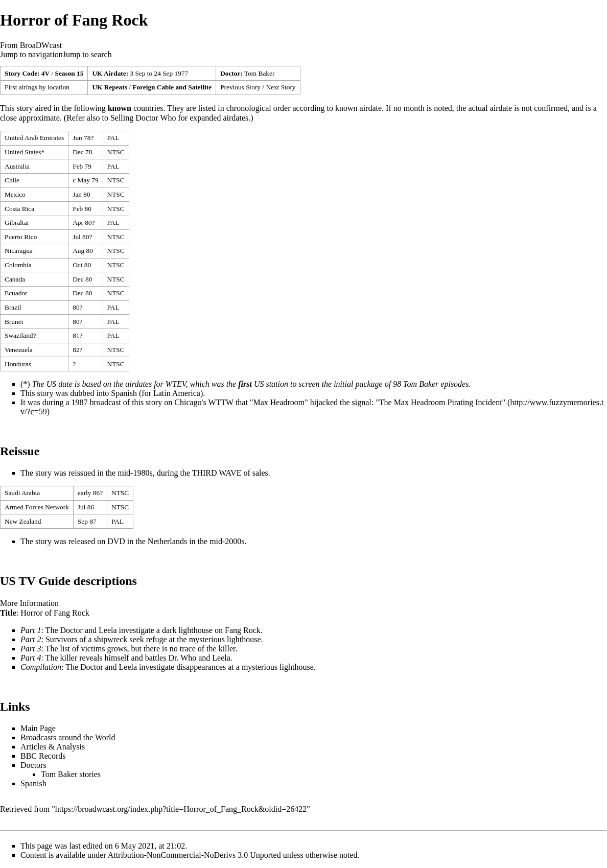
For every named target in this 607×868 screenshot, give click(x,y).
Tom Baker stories (71, 774)
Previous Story (240, 87)
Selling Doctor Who (143, 118)
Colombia (18, 265)
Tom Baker (259, 73)
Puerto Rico (21, 237)
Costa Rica (19, 209)
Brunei (14, 322)
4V (45, 73)
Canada (15, 279)
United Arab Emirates (34, 138)
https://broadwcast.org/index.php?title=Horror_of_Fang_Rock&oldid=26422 (181, 809)
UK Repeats (109, 87)
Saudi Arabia (22, 493)
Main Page (38, 728)
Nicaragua (19, 251)
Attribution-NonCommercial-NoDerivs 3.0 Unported (194, 855)
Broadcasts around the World (68, 737)
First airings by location (37, 87)
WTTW (220, 402)
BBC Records (43, 756)
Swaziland (19, 335)
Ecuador (16, 293)
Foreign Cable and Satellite (172, 87)
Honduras (18, 364)
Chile (12, 180)
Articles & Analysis (53, 747)
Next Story (281, 87)
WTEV (176, 384)
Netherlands (167, 541)
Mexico (15, 194)
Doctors (33, 765)
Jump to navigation (31, 54)
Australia (17, 166)
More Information (29, 603)
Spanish (124, 393)
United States (23, 152)
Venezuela (19, 350)
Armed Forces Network (37, 507)
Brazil (13, 307)
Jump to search (87, 54)
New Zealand (23, 521)
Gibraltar (17, 222)
